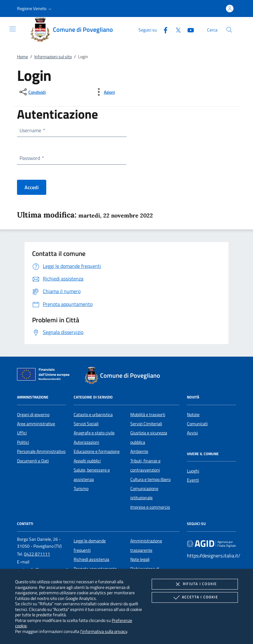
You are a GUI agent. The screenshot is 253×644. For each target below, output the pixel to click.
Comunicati (197, 424)
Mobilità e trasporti (148, 415)
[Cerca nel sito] (229, 30)
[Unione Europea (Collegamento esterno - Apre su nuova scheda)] (45, 376)
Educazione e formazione (97, 451)
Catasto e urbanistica (93, 415)
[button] (35, 8)
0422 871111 (37, 554)
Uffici (22, 433)
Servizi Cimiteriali (146, 424)
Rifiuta (195, 584)
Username (32, 130)
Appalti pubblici (87, 461)
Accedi (32, 187)
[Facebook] (163, 29)
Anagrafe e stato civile (94, 433)
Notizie (193, 415)
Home (22, 57)
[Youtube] (188, 29)
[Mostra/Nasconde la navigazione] (13, 29)
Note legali (140, 559)
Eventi (193, 480)
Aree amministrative (36, 424)
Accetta (195, 597)
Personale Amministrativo (41, 451)
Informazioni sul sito (53, 57)
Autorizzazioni (86, 442)
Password (31, 158)
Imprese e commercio (150, 507)
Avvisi (192, 433)
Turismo (81, 489)
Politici (23, 442)
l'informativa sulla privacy (104, 631)
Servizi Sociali (86, 424)
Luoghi (193, 471)
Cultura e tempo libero (150, 479)
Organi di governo (33, 415)
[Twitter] (176, 29)
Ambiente (139, 451)
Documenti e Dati (33, 461)
